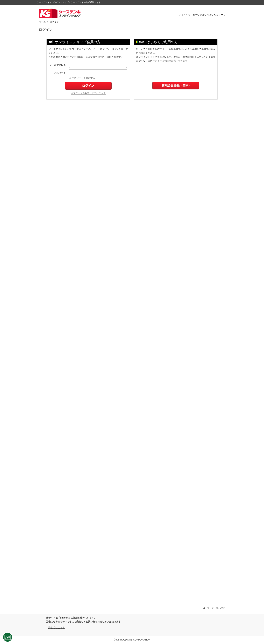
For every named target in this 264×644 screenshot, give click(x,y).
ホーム (42, 22)
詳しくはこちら (57, 627)
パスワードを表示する (82, 78)
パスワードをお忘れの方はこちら (88, 93)
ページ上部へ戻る (216, 608)
